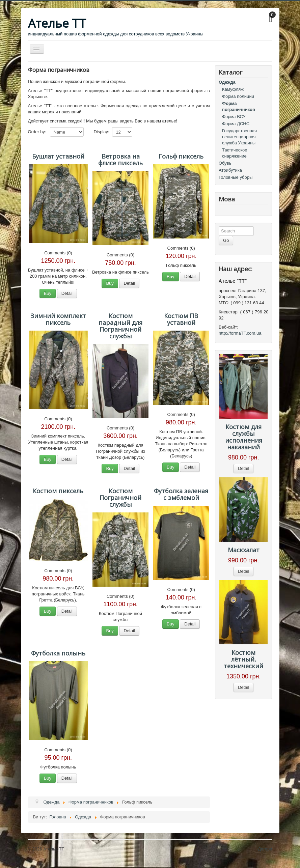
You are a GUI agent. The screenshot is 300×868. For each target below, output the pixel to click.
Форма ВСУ (234, 117)
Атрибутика (230, 170)
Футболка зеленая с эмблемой (181, 494)
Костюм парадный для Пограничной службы (120, 326)
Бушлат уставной (58, 156)
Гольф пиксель (181, 156)
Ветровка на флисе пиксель (120, 160)
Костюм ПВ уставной (181, 319)
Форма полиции (238, 96)
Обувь (225, 163)
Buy (48, 293)
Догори (265, 849)
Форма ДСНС (236, 124)
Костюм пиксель (58, 491)
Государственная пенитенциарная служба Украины (239, 137)
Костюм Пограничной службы (120, 498)
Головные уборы (236, 177)
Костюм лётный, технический (243, 659)
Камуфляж (233, 89)
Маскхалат (244, 550)
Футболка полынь (58, 653)
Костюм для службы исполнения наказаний (244, 437)
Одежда (227, 82)
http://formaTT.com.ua (240, 333)
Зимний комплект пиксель (58, 319)
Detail (67, 293)
